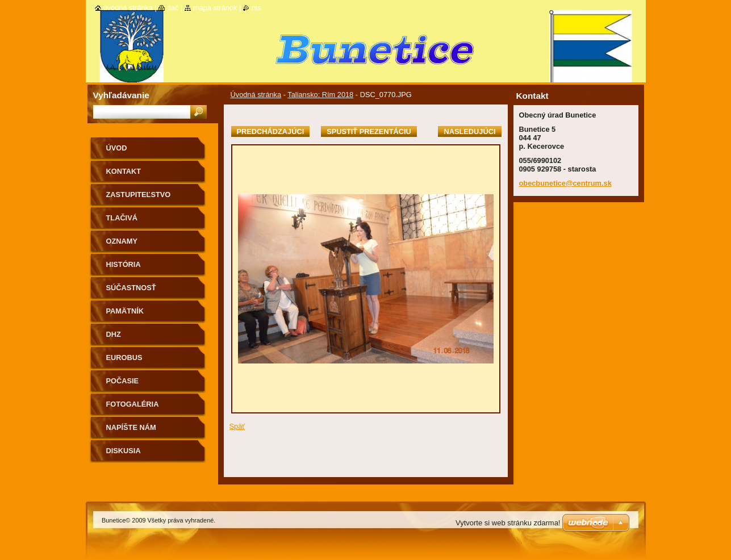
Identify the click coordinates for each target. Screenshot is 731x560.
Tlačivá (122, 218)
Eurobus (124, 358)
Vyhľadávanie (121, 95)
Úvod (117, 148)
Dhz (114, 334)
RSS (256, 8)
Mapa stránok (215, 8)
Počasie (123, 381)
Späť (237, 426)
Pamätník (125, 311)
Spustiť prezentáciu (369, 131)
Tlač (173, 8)
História (124, 264)
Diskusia (124, 451)
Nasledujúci (469, 131)
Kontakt (124, 171)
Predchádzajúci (271, 131)
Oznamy (122, 241)
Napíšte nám (131, 427)
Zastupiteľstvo (139, 195)
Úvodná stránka (256, 95)
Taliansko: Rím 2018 (320, 95)
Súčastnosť (131, 288)
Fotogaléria (133, 404)
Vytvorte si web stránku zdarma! (508, 523)
